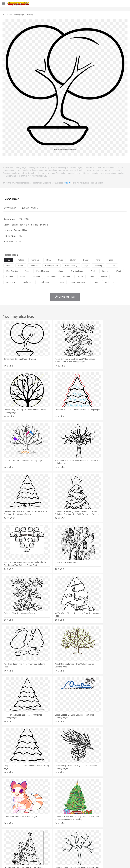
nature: (6, 833)
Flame (60, 833)
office (23, 277)
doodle (105, 271)
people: (6, 842)
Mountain (104, 833)
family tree (28, 282)
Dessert (28, 850)
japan (80, 277)
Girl (93, 842)
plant (96, 282)
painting (98, 266)
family (32, 842)
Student (15, 846)
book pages (45, 282)
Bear (18, 838)
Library (95, 846)
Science (103, 846)
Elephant (73, 838)
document (11, 282)
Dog (54, 838)
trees (111, 260)
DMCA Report (12, 199)
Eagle (65, 838)
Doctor (58, 842)
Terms (13, 862)
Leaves (28, 833)
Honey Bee (92, 838)
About (5, 862)
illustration (52, 277)
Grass (74, 833)
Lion (106, 838)
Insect (101, 838)
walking (75, 842)
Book (29, 846)
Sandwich (62, 850)
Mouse (120, 838)
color (60, 260)
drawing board (77, 271)
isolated (60, 271)
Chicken (42, 838)
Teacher (23, 846)
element (36, 277)
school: (6, 846)
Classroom (37, 846)
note (27, 271)
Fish (79, 838)
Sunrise (96, 833)
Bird (23, 838)
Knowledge (87, 846)
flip (86, 266)
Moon (89, 833)
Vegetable (80, 850)
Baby (20, 842)
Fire (54, 833)
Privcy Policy (22, 862)
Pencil (53, 846)
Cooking (122, 850)
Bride (25, 842)
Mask (14, 842)
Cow (49, 838)
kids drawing (12, 271)
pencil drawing (43, 271)
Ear (63, 842)
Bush (118, 833)
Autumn (21, 833)
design (61, 282)
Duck (59, 838)
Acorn (14, 833)
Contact (33, 862)
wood (118, 271)
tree (8, 260)
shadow (67, 277)
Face (116, 842)
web (92, 277)
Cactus (35, 833)
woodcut (34, 266)
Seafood (71, 850)
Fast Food (42, 850)
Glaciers (67, 833)
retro (9, 266)
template (35, 260)
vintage (21, 260)
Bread (115, 850)
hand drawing (71, 266)
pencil (98, 260)
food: (5, 850)
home (82, 842)
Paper (110, 846)
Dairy (21, 850)
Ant (13, 838)
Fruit (49, 850)
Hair (88, 842)
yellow (104, 277)
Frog (85, 838)
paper (86, 260)
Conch (42, 833)
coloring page (51, 266)
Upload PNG (52, 862)
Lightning (82, 833)
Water (112, 833)
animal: (6, 837)
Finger (122, 842)
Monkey (113, 838)
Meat (55, 850)
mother (39, 842)
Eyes (68, 842)
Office (116, 846)
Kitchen (88, 850)
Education (61, 846)
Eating (108, 850)
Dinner (95, 850)
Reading (46, 846)
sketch (73, 260)
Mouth (110, 842)
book (93, 271)
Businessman (48, 842)
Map (79, 846)
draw (49, 260)
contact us (68, 183)
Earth (49, 833)
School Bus (71, 846)
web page (110, 282)
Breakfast (14, 850)
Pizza (102, 850)
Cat (36, 838)
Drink (35, 850)
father (103, 842)
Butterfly (30, 838)
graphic (10, 277)
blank (21, 266)
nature (112, 266)
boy (97, 842)
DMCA (41, 862)
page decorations (79, 282)
